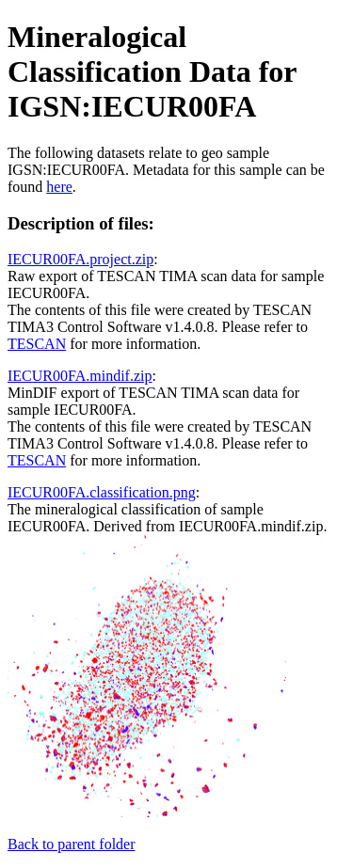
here (59, 187)
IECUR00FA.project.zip (80, 259)
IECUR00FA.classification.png (102, 492)
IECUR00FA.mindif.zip (80, 376)
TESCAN (37, 344)
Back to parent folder (72, 844)
